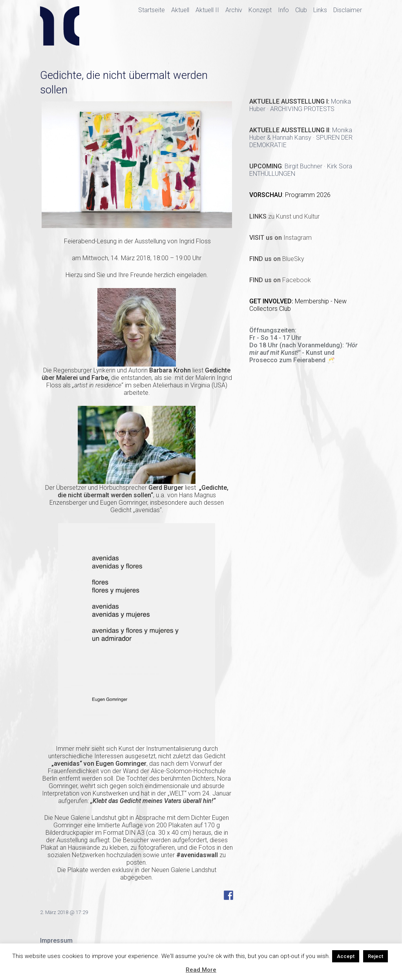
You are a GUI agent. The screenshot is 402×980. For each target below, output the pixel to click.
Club (301, 10)
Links (320, 10)
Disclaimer (348, 10)
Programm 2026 (308, 195)
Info (283, 10)
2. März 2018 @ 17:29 (64, 912)
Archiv (234, 10)
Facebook (280, 280)
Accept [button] (346, 956)
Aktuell (180, 10)
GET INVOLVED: (272, 301)
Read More (201, 970)
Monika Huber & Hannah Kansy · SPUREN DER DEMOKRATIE (301, 138)
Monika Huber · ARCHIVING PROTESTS (300, 105)
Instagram (280, 238)
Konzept (260, 10)
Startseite (152, 10)
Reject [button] (376, 956)
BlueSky (277, 259)
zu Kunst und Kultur (284, 216)
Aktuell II (207, 10)
